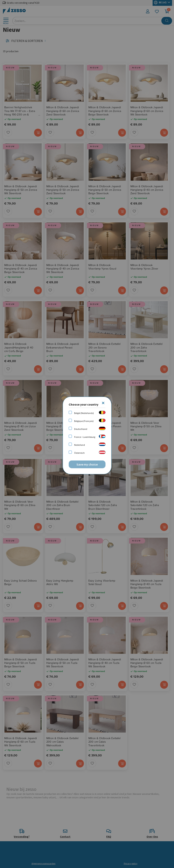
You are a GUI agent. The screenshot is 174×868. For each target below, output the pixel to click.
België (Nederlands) (84, 413)
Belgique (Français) (84, 421)
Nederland (80, 445)
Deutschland (81, 429)
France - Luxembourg (85, 437)
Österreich (79, 453)
